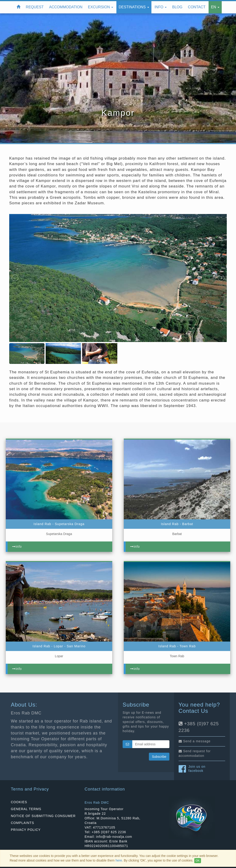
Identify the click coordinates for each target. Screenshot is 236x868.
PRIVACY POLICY (26, 830)
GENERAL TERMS (26, 809)
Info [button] (161, 7)
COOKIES (19, 802)
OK (198, 861)
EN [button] (215, 7)
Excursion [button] (101, 7)
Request (35, 7)
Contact (197, 7)
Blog (177, 7)
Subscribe (159, 757)
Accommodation (66, 7)
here (119, 860)
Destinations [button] (134, 7)
